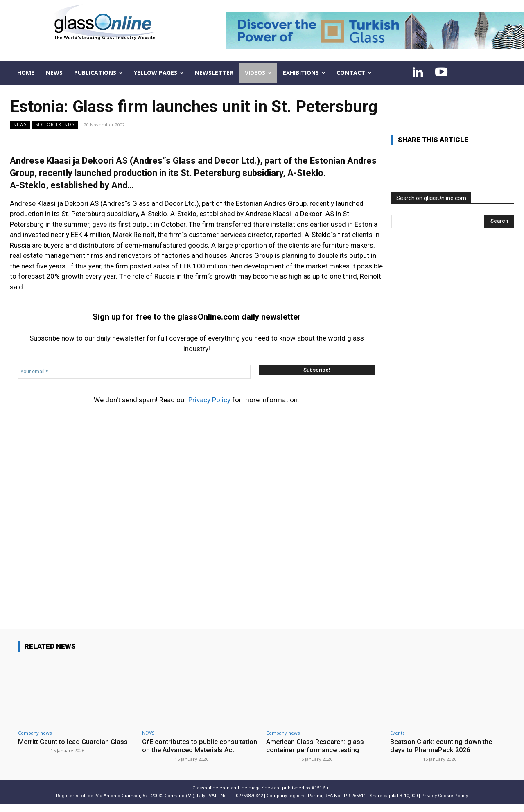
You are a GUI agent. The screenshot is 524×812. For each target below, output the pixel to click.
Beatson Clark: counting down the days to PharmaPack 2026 (443, 746)
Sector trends (55, 125)
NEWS (20, 125)
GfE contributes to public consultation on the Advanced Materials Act (188, 750)
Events (397, 733)
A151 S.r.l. (322, 796)
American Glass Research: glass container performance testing (316, 746)
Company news (35, 733)
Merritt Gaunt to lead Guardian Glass (75, 742)
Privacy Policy (209, 400)
